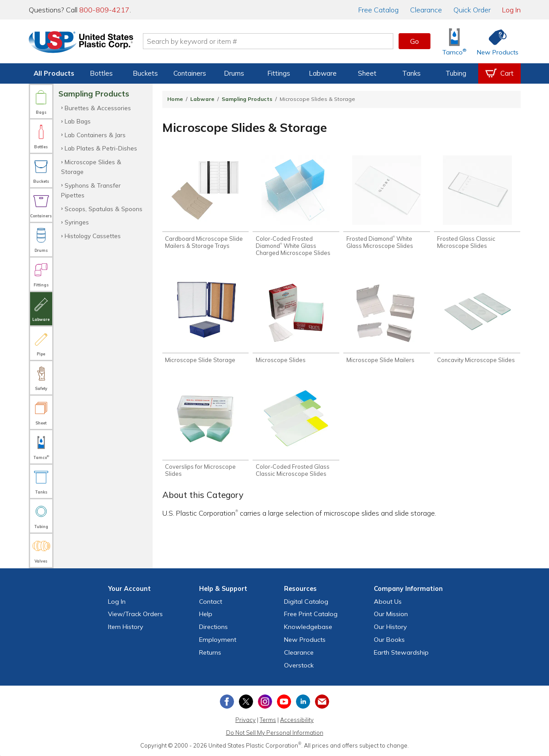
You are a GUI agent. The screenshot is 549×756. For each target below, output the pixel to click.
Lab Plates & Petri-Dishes (101, 148)
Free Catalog (311, 614)
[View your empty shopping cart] (499, 73)
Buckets (145, 73)
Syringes (77, 222)
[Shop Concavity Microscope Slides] (477, 320)
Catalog (378, 10)
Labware (323, 73)
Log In (511, 10)
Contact (211, 602)
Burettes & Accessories (98, 108)
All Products (54, 73)
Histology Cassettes (93, 236)
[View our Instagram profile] (265, 702)
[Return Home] (81, 43)
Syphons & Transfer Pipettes (91, 190)
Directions (213, 627)
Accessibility (297, 720)
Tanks (411, 73)
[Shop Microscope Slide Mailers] (386, 320)
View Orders (135, 614)
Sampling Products (247, 99)
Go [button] (415, 41)
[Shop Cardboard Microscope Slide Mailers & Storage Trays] (205, 202)
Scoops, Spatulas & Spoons (104, 209)
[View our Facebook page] (227, 702)
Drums (234, 73)
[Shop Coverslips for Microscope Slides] (205, 431)
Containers (190, 73)
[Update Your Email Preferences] (322, 702)
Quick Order (472, 10)
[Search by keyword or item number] (268, 41)
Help (206, 614)
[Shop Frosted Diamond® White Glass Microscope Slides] (386, 202)
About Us (388, 602)
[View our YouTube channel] (284, 702)
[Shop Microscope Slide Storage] (205, 320)
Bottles (101, 73)
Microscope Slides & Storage (91, 167)
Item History (126, 627)
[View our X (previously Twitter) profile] (246, 702)
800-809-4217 (104, 10)
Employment (218, 640)
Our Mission (391, 614)
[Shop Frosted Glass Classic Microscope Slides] (477, 202)
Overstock (299, 665)
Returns (210, 652)
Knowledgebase (308, 627)
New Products (305, 640)
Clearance (426, 10)
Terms (268, 720)
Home (175, 99)
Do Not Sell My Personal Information (275, 733)
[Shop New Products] (495, 41)
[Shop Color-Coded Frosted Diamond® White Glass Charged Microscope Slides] (296, 206)
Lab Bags (78, 121)
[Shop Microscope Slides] (296, 320)
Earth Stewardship (401, 652)
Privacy (246, 720)
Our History (390, 627)
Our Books (389, 640)
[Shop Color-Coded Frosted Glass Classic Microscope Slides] (296, 431)
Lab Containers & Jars (95, 135)
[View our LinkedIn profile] (303, 702)
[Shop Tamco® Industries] (454, 41)
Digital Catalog (306, 602)
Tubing (456, 73)
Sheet (367, 73)
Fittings (279, 73)
